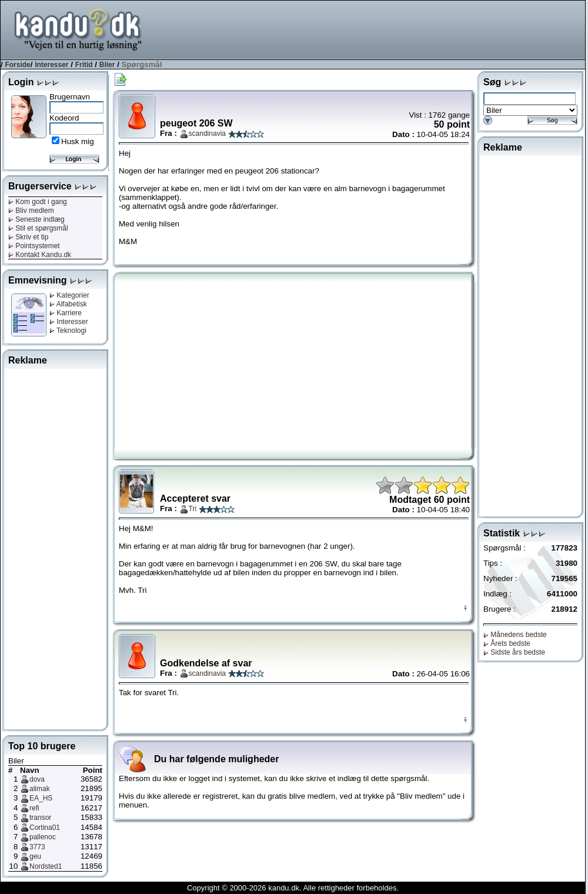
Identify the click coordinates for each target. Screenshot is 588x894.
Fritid (84, 65)
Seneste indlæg (36, 219)
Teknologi (68, 331)
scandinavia (207, 134)
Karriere (66, 313)
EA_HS (41, 798)
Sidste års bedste (514, 652)
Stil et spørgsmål (38, 228)
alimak (40, 789)
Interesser (51, 65)
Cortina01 (45, 828)
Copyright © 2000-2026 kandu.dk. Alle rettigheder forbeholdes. (293, 888)
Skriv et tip (28, 237)
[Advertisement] (55, 547)
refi (34, 808)
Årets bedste (507, 643)
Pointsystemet (34, 246)
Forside (17, 65)
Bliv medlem (31, 211)
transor (40, 818)
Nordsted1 (46, 866)
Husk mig (78, 141)
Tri (193, 509)
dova (37, 779)
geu (35, 856)
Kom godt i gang (38, 202)
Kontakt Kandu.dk (40, 255)
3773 (37, 847)
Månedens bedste (515, 635)
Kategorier (69, 295)
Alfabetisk (68, 304)
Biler (107, 65)
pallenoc (43, 837)
